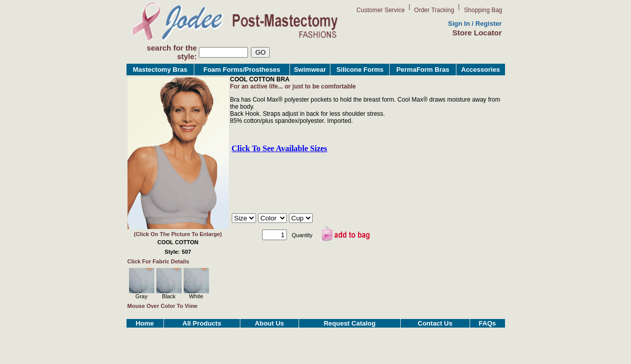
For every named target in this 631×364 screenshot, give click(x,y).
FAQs (487, 323)
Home (145, 323)
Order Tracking (434, 10)
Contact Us (435, 323)
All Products (202, 323)
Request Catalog (350, 323)
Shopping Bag (483, 10)
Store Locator (477, 33)
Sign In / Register (475, 24)
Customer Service (381, 10)
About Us (270, 323)
